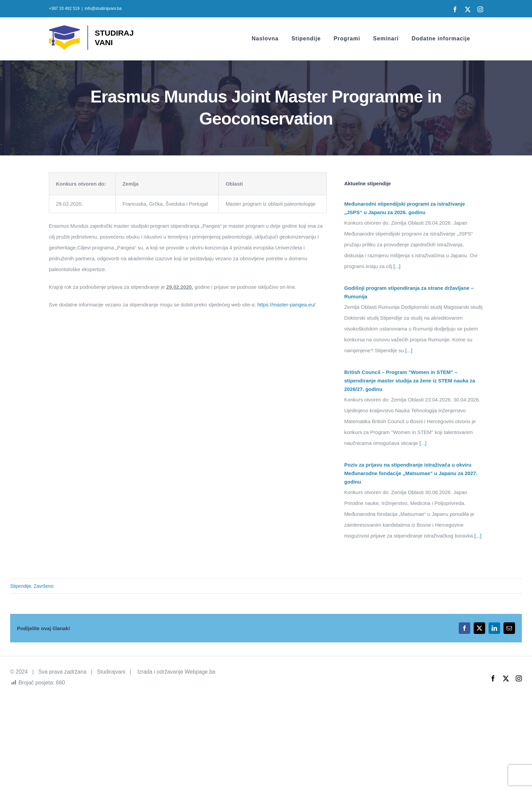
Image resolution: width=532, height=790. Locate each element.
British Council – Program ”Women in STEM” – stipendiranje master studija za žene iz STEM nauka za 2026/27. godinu (410, 381)
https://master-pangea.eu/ (287, 305)
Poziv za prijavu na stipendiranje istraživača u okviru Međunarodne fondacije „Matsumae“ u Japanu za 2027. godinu (411, 473)
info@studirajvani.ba (103, 8)
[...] (396, 266)
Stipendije (21, 586)
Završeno (43, 586)
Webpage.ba (200, 672)
